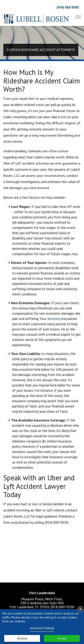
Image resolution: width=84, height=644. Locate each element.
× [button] (80, 609)
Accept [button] (62, 638)
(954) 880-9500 (68, 7)
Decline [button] (22, 638)
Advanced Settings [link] (42, 628)
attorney (54, 319)
